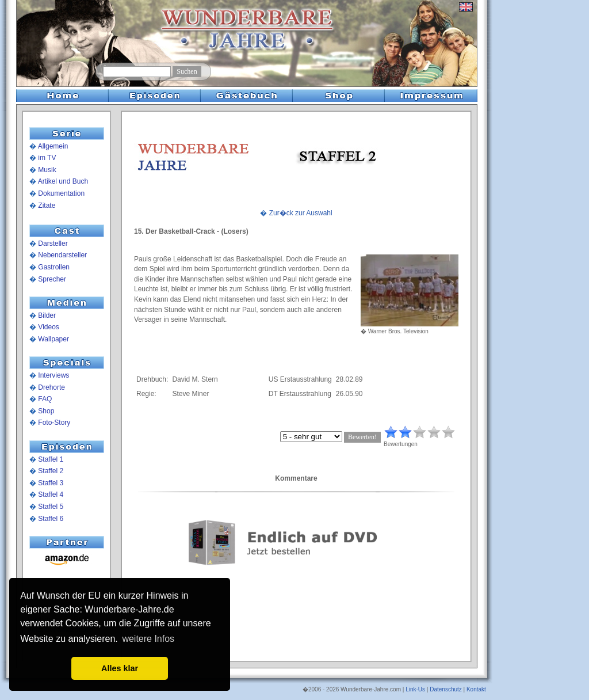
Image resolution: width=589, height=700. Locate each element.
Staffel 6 (51, 519)
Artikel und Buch (63, 181)
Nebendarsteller (62, 255)
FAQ (45, 399)
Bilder (47, 315)
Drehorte (51, 387)
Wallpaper (53, 339)
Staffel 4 (51, 494)
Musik (47, 170)
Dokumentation (61, 193)
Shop (46, 411)
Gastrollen (54, 267)
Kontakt (476, 689)
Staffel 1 (51, 459)
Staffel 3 (51, 483)
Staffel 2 (51, 471)
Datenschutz (446, 689)
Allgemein (53, 146)
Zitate (47, 206)
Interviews (53, 375)
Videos (48, 327)
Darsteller (53, 244)
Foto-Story (54, 423)
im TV (47, 158)
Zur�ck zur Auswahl (301, 213)
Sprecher (52, 279)
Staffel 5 (51, 507)
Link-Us (415, 689)
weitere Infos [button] (148, 639)
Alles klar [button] (120, 668)
